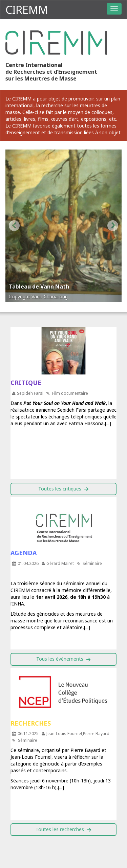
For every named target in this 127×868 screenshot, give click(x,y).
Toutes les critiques (60, 489)
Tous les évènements (60, 659)
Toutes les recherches (60, 829)
